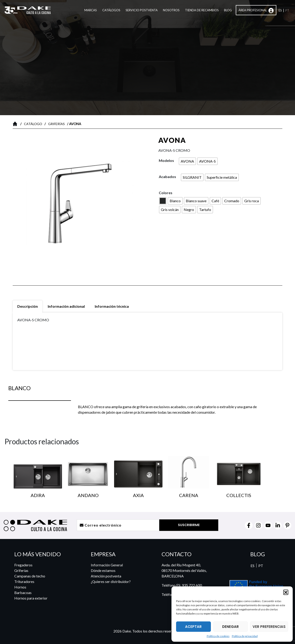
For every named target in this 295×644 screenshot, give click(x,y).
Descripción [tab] (28, 306)
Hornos (20, 587)
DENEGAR (230, 627)
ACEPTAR (193, 627)
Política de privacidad (245, 636)
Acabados (167, 177)
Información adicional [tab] (66, 306)
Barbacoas (23, 593)
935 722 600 (192, 585)
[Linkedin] (278, 525)
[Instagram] (258, 525)
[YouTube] (268, 525)
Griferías (56, 124)
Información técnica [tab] (112, 306)
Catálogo (33, 124)
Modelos (166, 160)
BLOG (258, 554)
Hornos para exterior (31, 598)
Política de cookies (218, 636)
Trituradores (24, 581)
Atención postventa (106, 576)
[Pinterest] (287, 525)
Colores (166, 193)
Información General (107, 565)
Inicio (16, 124)
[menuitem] (280, 11)
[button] (286, 592)
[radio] (187, 161)
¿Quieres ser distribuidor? (111, 581)
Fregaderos (23, 565)
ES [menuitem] (252, 566)
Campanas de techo (30, 576)
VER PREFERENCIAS (269, 627)
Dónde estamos (103, 570)
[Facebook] (249, 525)
